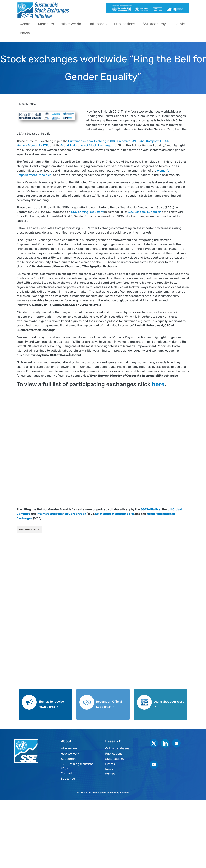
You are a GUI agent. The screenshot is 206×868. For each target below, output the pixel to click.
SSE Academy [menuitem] (154, 24)
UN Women (103, 514)
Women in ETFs (39, 145)
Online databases (117, 748)
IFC (162, 141)
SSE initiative (151, 509)
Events (110, 764)
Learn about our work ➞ (169, 704)
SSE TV (110, 774)
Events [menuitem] (179, 24)
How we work (70, 754)
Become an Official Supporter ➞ (109, 704)
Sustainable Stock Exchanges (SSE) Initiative (99, 141)
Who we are (69, 748)
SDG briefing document (87, 212)
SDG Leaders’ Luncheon (145, 212)
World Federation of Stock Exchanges (87, 145)
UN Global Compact (145, 141)
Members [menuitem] (46, 24)
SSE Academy (115, 759)
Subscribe (68, 779)
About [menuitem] (25, 24)
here (158, 384)
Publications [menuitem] (125, 24)
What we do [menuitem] (71, 24)
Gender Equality (29, 530)
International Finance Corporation (61, 514)
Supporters (69, 759)
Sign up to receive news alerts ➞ (51, 704)
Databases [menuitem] (97, 24)
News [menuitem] (25, 33)
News (109, 769)
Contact (66, 773)
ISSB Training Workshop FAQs (77, 766)
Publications (114, 754)
